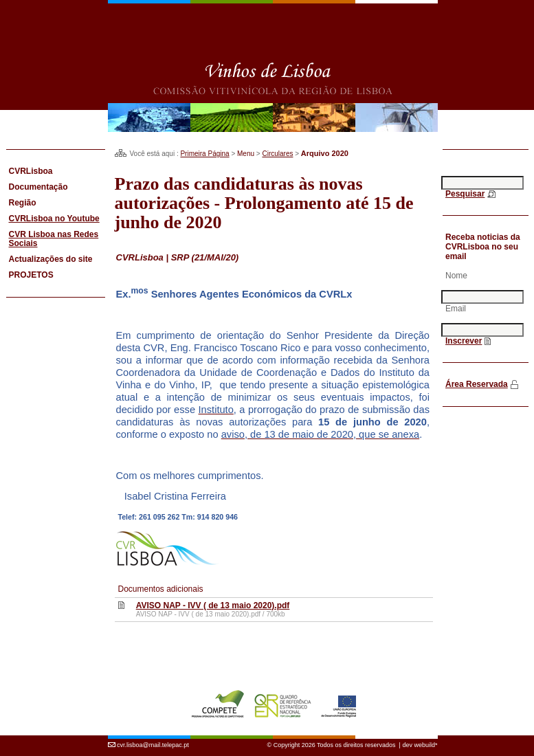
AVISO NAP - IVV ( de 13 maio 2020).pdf (213, 605)
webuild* (425, 745)
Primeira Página (204, 154)
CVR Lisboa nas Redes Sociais (54, 239)
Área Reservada (477, 384)
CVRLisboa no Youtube (54, 219)
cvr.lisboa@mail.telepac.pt (153, 745)
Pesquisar (465, 194)
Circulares (277, 154)
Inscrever (464, 341)
